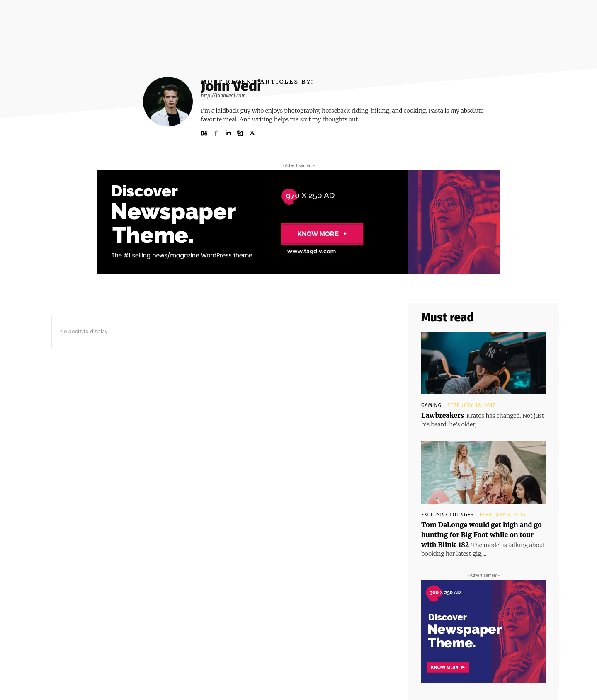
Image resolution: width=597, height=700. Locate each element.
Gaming (431, 405)
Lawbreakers (443, 415)
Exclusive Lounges (448, 515)
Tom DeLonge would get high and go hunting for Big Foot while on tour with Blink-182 (482, 535)
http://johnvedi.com (223, 96)
